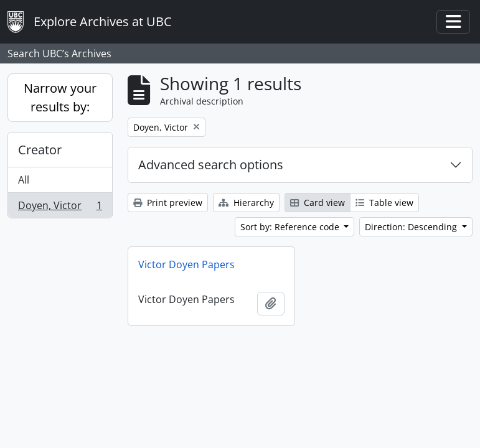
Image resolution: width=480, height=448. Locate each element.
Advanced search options (211, 165)
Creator (40, 150)
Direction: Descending (412, 227)
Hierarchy (246, 203)
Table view (384, 203)
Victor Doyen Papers (186, 264)
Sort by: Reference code (291, 227)
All (24, 180)
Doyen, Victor (60, 208)
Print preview (168, 203)
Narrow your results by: (60, 97)
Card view (318, 203)
